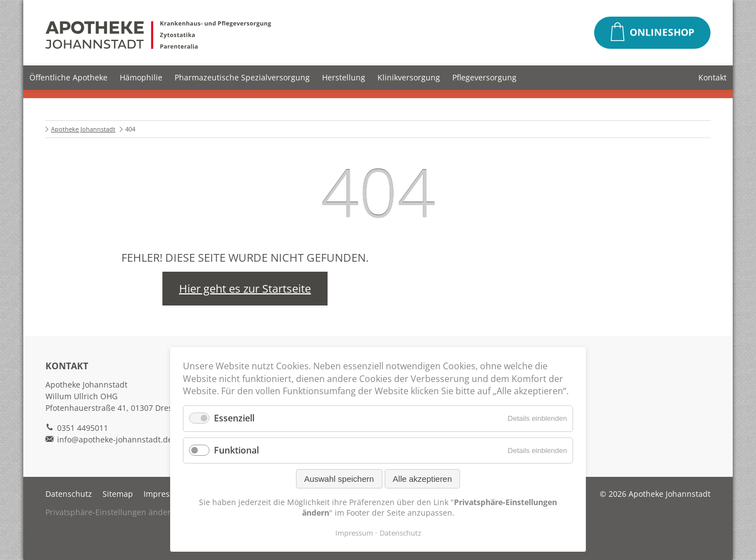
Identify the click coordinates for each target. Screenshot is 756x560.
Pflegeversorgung (484, 77)
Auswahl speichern (339, 479)
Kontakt (712, 77)
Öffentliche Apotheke (68, 77)
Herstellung (344, 77)
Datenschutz (69, 494)
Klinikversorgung (409, 77)
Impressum (165, 494)
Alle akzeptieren (423, 479)
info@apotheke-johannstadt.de (115, 439)
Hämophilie (141, 77)
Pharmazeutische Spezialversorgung (242, 77)
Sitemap (118, 494)
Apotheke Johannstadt (83, 129)
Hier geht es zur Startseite (245, 289)
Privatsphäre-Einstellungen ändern (111, 512)
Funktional (236, 450)
